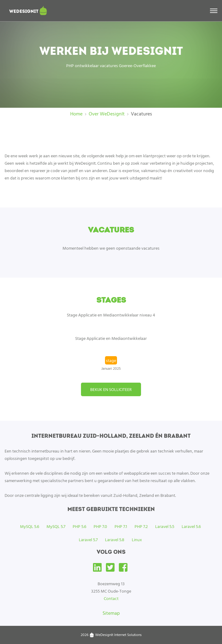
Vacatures (141, 114)
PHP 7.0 (100, 526)
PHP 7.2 (141, 526)
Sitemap (111, 613)
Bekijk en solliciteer (111, 389)
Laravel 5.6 (191, 526)
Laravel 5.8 (115, 539)
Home (76, 114)
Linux (137, 539)
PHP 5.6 (79, 526)
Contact (111, 598)
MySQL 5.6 (30, 526)
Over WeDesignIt (107, 114)
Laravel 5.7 (88, 539)
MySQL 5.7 (56, 526)
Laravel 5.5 (165, 526)
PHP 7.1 (121, 526)
